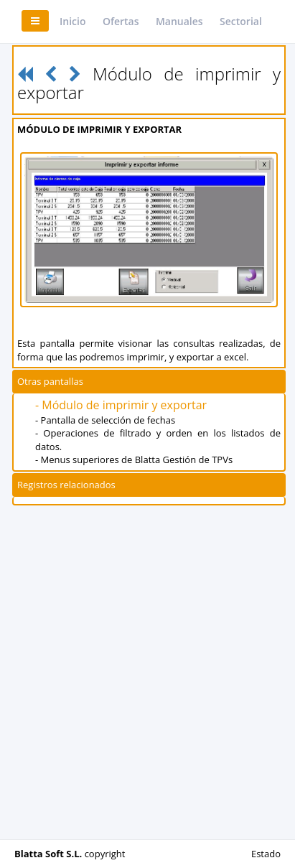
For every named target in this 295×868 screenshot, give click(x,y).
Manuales (179, 21)
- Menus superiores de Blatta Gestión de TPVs (134, 459)
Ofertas (121, 21)
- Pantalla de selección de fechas (105, 420)
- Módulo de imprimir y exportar (121, 405)
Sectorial (241, 21)
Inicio (72, 21)
